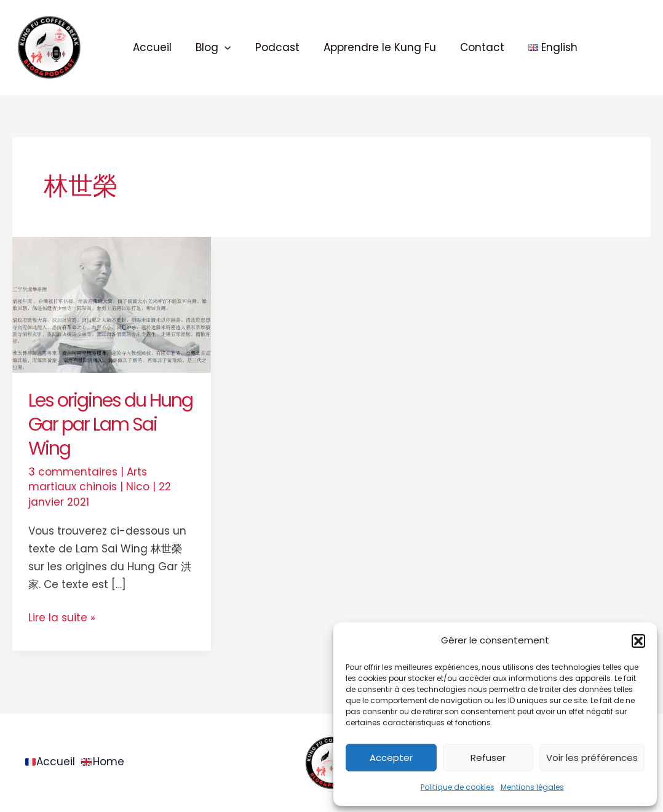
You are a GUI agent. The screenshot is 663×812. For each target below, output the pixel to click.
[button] (638, 641)
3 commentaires (73, 472)
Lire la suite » (62, 617)
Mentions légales (532, 787)
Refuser (488, 758)
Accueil (151, 47)
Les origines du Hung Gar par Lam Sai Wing (110, 424)
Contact (468, 47)
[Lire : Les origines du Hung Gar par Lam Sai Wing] (112, 304)
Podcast (269, 47)
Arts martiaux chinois (88, 480)
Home (107, 763)
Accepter (391, 758)
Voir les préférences (592, 758)
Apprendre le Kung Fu (369, 47)
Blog (209, 47)
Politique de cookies (458, 787)
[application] (220, 47)
